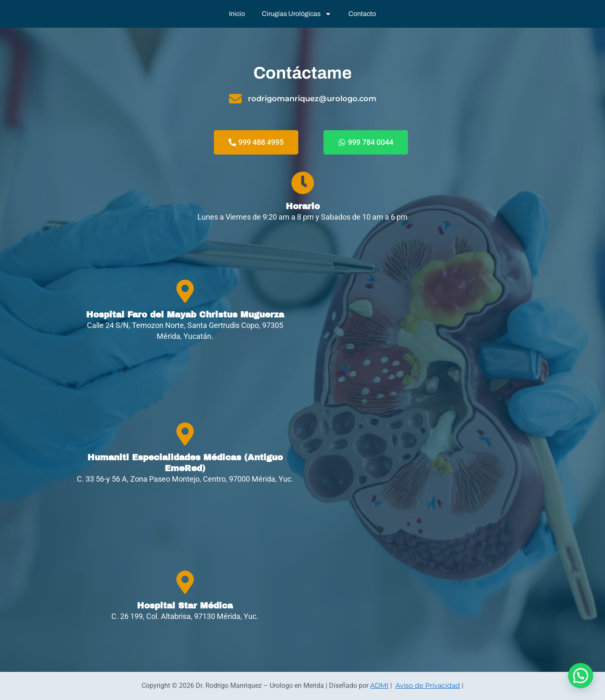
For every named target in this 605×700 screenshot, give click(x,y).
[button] (581, 676)
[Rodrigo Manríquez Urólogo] (420, 311)
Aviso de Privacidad (428, 686)
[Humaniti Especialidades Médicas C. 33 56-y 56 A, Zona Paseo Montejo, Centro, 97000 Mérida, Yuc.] (420, 454)
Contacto (362, 14)
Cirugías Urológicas (297, 14)
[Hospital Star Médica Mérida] (420, 596)
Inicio (237, 14)
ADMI (379, 686)
